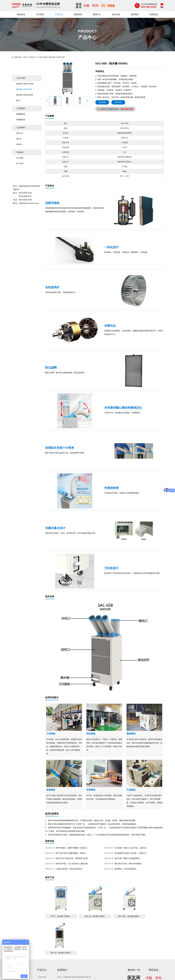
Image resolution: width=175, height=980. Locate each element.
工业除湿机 (21, 128)
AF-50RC (20, 158)
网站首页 (21, 14)
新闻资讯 (78, 14)
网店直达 (154, 929)
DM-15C (20, 133)
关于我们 (40, 14)
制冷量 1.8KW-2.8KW (25, 84)
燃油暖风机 (21, 114)
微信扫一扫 (134, 929)
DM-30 (19, 144)
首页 (25, 57)
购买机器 (102, 102)
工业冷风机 (103, 956)
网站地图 (113, 975)
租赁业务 (154, 14)
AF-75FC (20, 164)
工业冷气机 (42, 57)
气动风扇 (20, 152)
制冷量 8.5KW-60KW (25, 95)
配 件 (18, 100)
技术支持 (116, 14)
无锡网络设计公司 (73, 960)
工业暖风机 (21, 108)
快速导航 (17, 929)
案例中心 (97, 14)
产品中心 (59, 14)
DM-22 (19, 139)
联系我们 (135, 14)
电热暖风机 (21, 120)
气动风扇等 (114, 956)
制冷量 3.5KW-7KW (57, 57)
